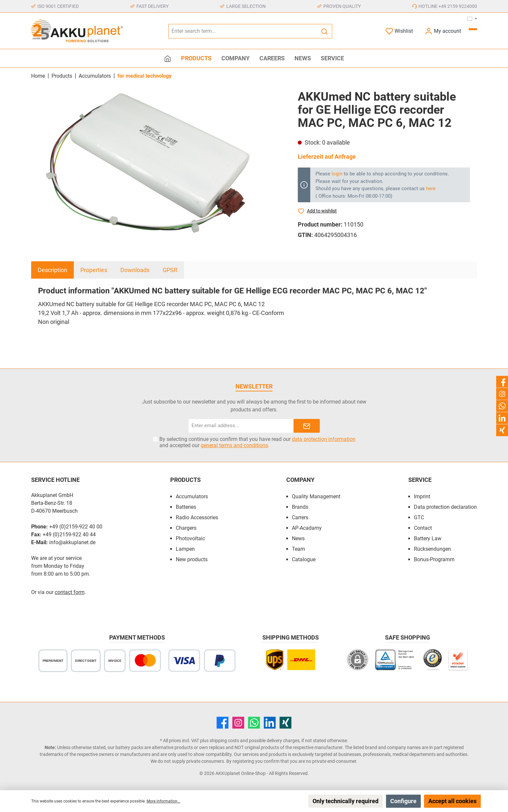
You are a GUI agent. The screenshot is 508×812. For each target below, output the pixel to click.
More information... (163, 801)
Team (298, 549)
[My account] (443, 31)
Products (185, 480)
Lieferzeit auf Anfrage (327, 157)
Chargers (186, 528)
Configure (403, 801)
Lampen (185, 549)
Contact (423, 528)
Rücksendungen (432, 549)
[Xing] (285, 723)
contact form (70, 592)
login (337, 174)
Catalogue (304, 559)
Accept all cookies (452, 801)
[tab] (52, 270)
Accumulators (192, 496)
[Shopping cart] (473, 29)
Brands (300, 507)
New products (192, 559)
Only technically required (345, 801)
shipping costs (224, 741)
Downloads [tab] (135, 270)
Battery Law (428, 538)
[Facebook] (223, 723)
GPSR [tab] (170, 270)
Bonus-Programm (434, 559)
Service (420, 480)
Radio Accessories (197, 517)
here (431, 188)
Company (300, 480)
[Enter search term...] (243, 31)
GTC (419, 517)
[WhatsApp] (254, 723)
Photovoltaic (190, 538)
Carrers (300, 517)
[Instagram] (238, 723)
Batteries (186, 507)
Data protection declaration (445, 507)
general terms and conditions (234, 445)
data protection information (324, 439)
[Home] (168, 58)
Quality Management (316, 496)
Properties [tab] (94, 270)
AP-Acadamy (307, 528)
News (298, 538)
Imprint (422, 496)
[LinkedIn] (270, 723)
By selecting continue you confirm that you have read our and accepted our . (257, 442)
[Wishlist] (399, 31)
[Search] (325, 31)
